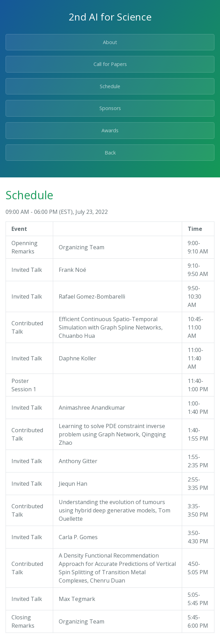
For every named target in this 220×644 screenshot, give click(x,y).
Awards (110, 130)
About (110, 42)
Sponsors (110, 108)
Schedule (110, 86)
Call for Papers (110, 64)
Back (110, 153)
